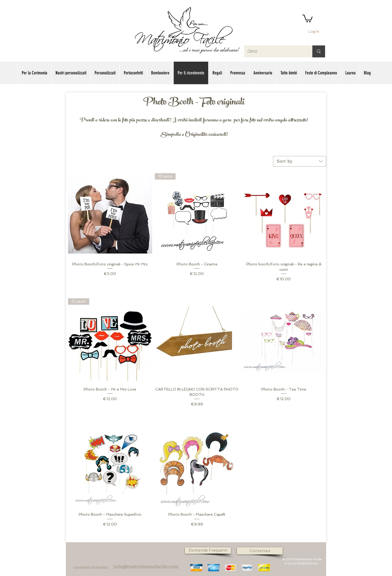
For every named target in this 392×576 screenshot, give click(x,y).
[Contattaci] (260, 551)
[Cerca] (274, 51)
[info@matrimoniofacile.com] (146, 567)
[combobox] (300, 161)
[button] (308, 18)
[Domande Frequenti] (208, 550)
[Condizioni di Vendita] (91, 567)
